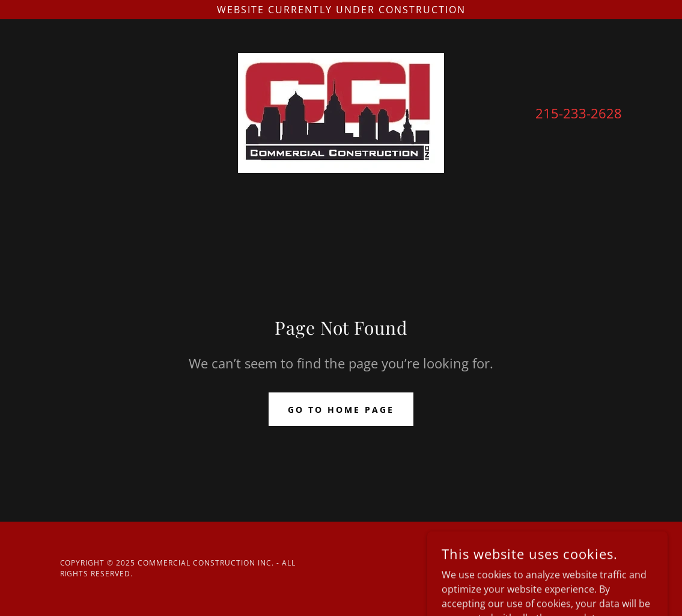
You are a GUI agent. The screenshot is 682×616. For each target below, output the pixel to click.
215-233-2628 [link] (579, 113)
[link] (341, 112)
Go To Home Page (341, 410)
